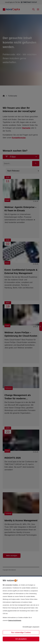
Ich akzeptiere (21, 639)
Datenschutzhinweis (15, 620)
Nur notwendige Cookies (21, 632)
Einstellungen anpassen (31, 627)
